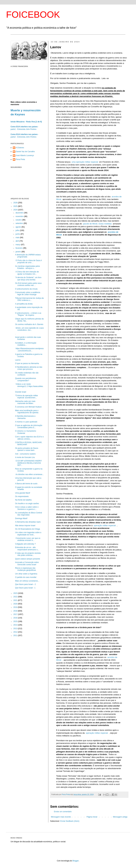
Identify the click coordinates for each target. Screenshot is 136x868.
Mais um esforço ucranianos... (27, 581)
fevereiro (19, 248)
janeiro (19, 252)
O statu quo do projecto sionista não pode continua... (28, 554)
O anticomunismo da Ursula (26, 289)
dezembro (20, 213)
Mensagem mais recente (61, 817)
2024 (16, 210)
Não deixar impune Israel (25, 526)
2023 (16, 593)
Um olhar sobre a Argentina (26, 574)
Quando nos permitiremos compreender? (26, 379)
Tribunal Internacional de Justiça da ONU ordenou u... (29, 299)
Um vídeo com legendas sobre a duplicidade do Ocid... (28, 534)
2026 (16, 203)
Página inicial (92, 817)
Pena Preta (20, 159)
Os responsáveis (22, 496)
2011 (16, 635)
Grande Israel (21, 392)
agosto (19, 227)
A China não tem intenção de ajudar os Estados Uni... (27, 273)
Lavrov (18, 360)
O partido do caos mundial (26, 577)
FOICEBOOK (33, 15)
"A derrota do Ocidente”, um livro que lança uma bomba (28, 279)
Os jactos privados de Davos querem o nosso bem (27, 449)
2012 (16, 632)
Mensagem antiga (120, 817)
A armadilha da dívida (24, 304)
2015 (16, 621)
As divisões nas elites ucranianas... (29, 474)
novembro (20, 216)
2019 (16, 607)
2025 (16, 206)
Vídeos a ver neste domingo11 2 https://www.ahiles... (29, 386)
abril (18, 241)
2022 (16, 597)
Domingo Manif (21, 518)
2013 (16, 629)
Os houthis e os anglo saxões (27, 504)
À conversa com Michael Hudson (28, 407)
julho (18, 230)
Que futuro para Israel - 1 (25, 588)
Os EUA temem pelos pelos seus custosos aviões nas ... (28, 284)
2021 (16, 600)
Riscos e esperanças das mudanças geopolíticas (26, 569)
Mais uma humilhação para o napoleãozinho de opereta (27, 412)
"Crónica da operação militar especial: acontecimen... (27, 397)
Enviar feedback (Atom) (70, 821)
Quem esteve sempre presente (28, 559)
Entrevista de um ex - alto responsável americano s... (27, 548)
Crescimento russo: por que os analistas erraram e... (28, 539)
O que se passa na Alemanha (27, 363)
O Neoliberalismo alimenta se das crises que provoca (29, 368)
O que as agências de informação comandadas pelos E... (29, 426)
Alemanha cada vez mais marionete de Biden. (25, 402)
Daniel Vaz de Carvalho (25, 152)
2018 (16, 611)
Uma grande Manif (23, 493)
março (18, 245)
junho (18, 234)
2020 (16, 604)
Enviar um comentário (63, 812)
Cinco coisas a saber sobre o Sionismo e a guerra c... (27, 508)
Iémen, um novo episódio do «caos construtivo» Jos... (29, 329)
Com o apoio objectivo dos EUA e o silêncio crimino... (29, 438)
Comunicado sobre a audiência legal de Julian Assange (28, 293)
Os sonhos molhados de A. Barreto (29, 324)
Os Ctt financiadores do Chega (28, 529)
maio (18, 238)
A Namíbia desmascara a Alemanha (25, 417)
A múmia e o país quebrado (26, 422)
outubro (19, 220)
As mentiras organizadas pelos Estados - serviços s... (28, 267)
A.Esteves (20, 148)
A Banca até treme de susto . (27, 484)
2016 (16, 618)
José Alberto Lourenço (25, 155)
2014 (16, 625)
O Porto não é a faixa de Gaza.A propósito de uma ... (28, 261)
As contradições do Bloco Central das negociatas (28, 514)
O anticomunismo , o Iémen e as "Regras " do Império (28, 314)
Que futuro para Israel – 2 (25, 584)
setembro (20, 223)
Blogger (76, 861)
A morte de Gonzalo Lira (25, 457)
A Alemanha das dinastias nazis (28, 522)
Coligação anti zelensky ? (25, 544)
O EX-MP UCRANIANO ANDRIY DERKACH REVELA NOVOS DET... (28, 463)
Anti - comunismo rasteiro (25, 454)
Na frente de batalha (23, 500)
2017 (16, 614)
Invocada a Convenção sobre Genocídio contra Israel (27, 563)
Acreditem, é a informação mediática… (26, 344)
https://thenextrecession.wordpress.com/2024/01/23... (29, 350)
